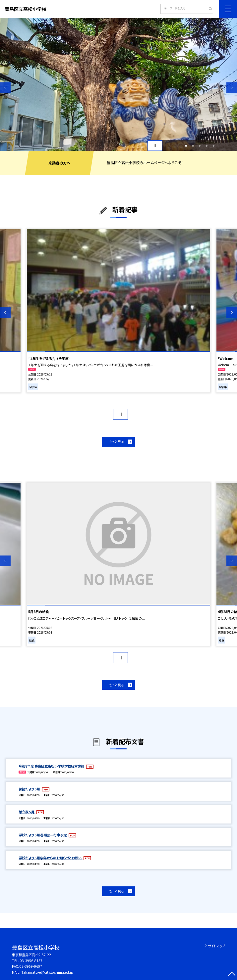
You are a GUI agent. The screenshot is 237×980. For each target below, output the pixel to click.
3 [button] (200, 146)
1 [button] (186, 146)
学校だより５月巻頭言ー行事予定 (43, 835)
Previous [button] (5, 88)
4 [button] (207, 146)
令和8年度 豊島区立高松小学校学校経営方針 (52, 766)
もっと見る (117, 442)
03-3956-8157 (31, 961)
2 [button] (193, 146)
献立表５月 (27, 812)
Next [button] (232, 88)
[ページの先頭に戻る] (232, 975)
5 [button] (213, 146)
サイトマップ (216, 946)
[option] (118, 84)
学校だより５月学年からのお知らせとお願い (50, 858)
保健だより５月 (30, 789)
